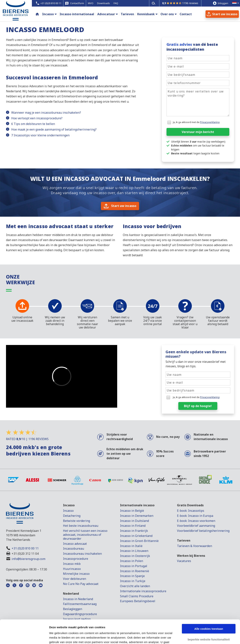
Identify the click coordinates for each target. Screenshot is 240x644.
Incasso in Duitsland (134, 521)
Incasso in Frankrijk (134, 531)
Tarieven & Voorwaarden (195, 546)
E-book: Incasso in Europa (195, 516)
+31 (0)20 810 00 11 (25, 548)
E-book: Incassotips (191, 511)
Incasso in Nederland (78, 599)
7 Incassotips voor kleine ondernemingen (40, 135)
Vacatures (184, 561)
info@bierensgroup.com (28, 559)
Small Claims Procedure (137, 596)
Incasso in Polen (132, 561)
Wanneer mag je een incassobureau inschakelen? (46, 113)
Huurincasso (72, 569)
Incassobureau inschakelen (82, 554)
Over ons (167, 14)
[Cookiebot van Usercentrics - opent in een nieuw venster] (24, 637)
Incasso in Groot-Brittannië (139, 541)
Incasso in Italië (131, 546)
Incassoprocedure (76, 559)
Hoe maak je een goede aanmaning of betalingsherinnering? (54, 129)
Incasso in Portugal (134, 566)
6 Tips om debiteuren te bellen (33, 124)
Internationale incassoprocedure (143, 591)
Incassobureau (73, 549)
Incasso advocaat (75, 544)
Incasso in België (132, 511)
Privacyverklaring (210, 122)
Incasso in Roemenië (135, 571)
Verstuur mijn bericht (198, 132)
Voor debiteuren (75, 579)
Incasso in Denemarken (137, 516)
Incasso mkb (72, 564)
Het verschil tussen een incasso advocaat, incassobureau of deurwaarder (85, 535)
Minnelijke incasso (76, 574)
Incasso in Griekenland (136, 536)
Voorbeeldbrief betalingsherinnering (203, 531)
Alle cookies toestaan (209, 608)
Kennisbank (146, 14)
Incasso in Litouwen (134, 551)
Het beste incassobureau (81, 526)
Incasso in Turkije (133, 581)
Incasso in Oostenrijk (135, 556)
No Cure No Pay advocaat (81, 584)
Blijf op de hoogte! (198, 406)
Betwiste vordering (76, 521)
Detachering (72, 516)
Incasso (48, 14)
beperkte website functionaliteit (209, 619)
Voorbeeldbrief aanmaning (196, 526)
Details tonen (58, 637)
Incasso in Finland (133, 526)
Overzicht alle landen (135, 586)
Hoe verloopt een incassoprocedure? (37, 118)
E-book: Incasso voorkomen (196, 521)
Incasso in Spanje (132, 576)
